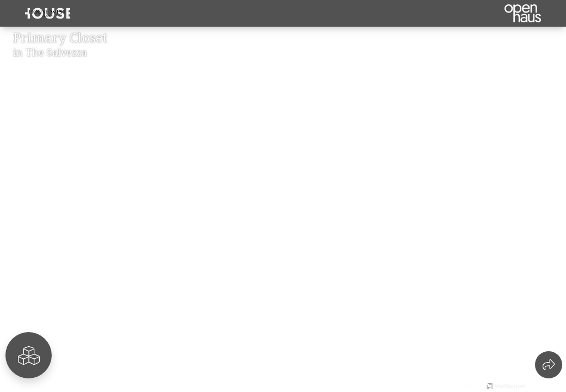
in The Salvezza (50, 52)
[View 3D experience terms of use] (473, 385)
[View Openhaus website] (543, 385)
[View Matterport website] (505, 385)
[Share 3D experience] (549, 365)
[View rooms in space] (29, 355)
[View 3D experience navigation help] (450, 385)
